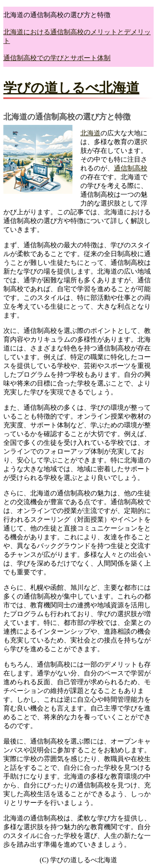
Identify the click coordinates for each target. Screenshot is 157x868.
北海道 (90, 133)
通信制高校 (131, 168)
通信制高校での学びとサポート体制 (57, 58)
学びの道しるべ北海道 (71, 88)
